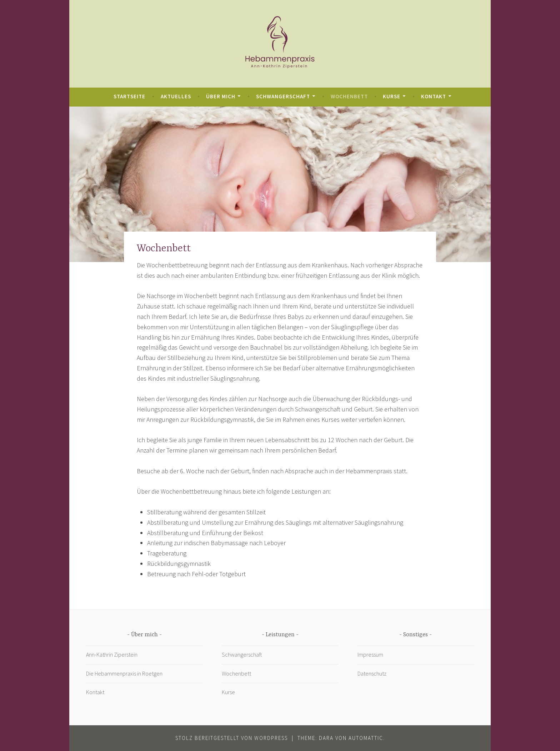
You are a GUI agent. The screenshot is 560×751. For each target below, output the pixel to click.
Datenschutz (372, 673)
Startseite (129, 96)
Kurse (392, 96)
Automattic (366, 738)
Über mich (221, 96)
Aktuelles (176, 96)
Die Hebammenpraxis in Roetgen (124, 673)
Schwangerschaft (283, 96)
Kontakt (434, 96)
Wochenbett (349, 96)
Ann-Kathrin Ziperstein (112, 654)
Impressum (370, 654)
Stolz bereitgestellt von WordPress (232, 738)
